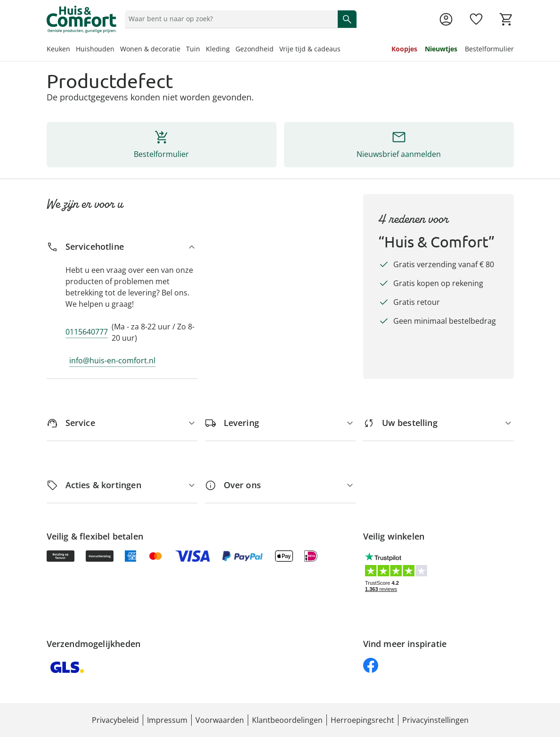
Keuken (58, 49)
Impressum (167, 720)
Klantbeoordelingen (287, 720)
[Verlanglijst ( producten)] (476, 19)
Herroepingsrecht (362, 720)
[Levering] (280, 423)
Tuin (193, 49)
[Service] (122, 423)
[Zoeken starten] (347, 19)
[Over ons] (280, 485)
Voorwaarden (220, 720)
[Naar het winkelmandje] (506, 19)
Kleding (218, 49)
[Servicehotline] (122, 247)
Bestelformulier (489, 49)
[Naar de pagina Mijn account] (446, 19)
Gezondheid (255, 49)
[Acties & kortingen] (122, 485)
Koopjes (404, 49)
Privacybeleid (115, 720)
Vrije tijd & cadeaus (310, 49)
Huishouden (95, 49)
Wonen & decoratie (150, 49)
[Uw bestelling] (438, 423)
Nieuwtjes (441, 49)
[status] (229, 19)
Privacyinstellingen (435, 720)
